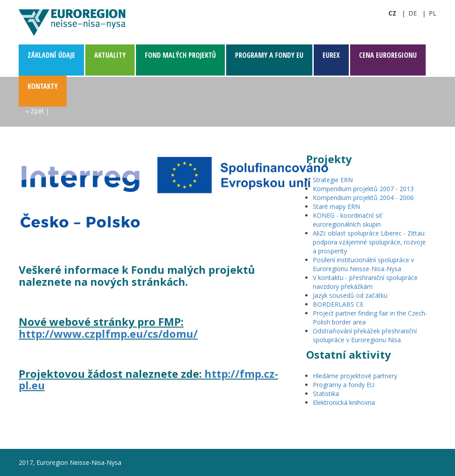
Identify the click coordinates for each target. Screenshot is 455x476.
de (413, 13)
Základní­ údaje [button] (51, 55)
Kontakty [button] (43, 86)
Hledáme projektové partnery (355, 376)
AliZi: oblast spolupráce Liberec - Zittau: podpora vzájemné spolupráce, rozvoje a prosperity (369, 242)
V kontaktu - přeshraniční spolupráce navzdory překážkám (365, 282)
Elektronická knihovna (344, 402)
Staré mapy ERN (336, 206)
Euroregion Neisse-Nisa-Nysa (72, 22)
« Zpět (35, 111)
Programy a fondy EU (344, 385)
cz (392, 13)
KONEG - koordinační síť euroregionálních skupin (347, 220)
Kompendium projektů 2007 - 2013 (363, 189)
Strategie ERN (333, 180)
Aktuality (110, 55)
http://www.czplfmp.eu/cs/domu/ (108, 334)
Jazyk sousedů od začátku (350, 295)
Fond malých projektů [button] (180, 55)
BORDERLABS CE (338, 304)
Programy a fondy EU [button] (269, 55)
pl (433, 13)
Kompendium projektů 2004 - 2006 (363, 198)
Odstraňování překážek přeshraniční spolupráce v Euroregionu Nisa (365, 335)
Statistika (326, 394)
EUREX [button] (331, 55)
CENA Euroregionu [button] (388, 55)
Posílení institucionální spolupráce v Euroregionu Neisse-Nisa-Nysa (363, 264)
